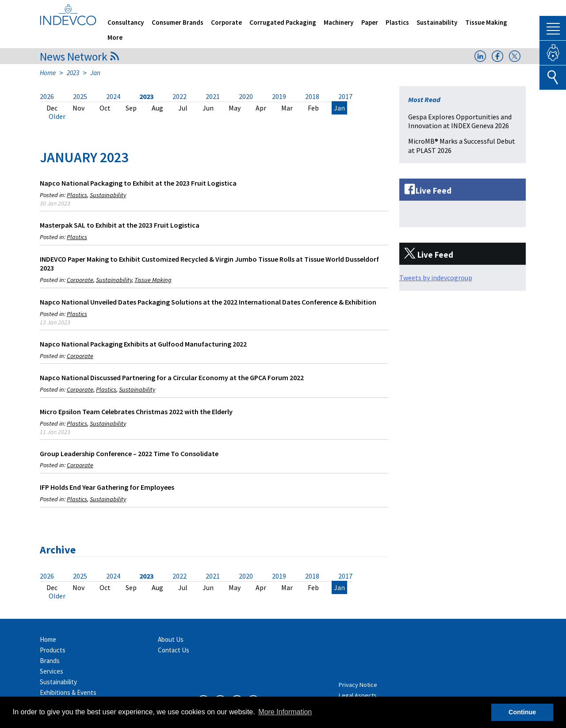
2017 (345, 96)
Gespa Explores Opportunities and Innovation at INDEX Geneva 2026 (460, 121)
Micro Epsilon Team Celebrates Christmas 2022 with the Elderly (136, 412)
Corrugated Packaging (283, 22)
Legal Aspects (358, 695)
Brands (50, 661)
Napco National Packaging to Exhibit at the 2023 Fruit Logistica (138, 183)
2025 (80, 96)
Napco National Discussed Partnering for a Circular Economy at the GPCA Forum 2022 (172, 377)
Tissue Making (486, 22)
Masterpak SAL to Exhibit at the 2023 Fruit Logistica (120, 225)
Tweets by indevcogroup (436, 278)
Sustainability (437, 22)
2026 (47, 96)
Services (52, 671)
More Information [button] (285, 712)
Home (48, 73)
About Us (171, 639)
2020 (246, 96)
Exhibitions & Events (68, 692)
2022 (180, 96)
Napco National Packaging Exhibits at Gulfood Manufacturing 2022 (143, 344)
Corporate (226, 22)
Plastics (397, 22)
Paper (370, 22)
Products (53, 650)
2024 (113, 96)
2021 (213, 96)
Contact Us (174, 650)
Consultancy (126, 22)
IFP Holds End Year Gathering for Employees (107, 487)
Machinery (339, 22)
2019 (279, 96)
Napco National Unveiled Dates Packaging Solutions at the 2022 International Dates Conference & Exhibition (208, 302)
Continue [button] (522, 712)
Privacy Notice (358, 685)
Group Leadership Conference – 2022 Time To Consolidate (129, 454)
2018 (312, 96)
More (115, 37)
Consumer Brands (178, 22)
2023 (73, 73)
